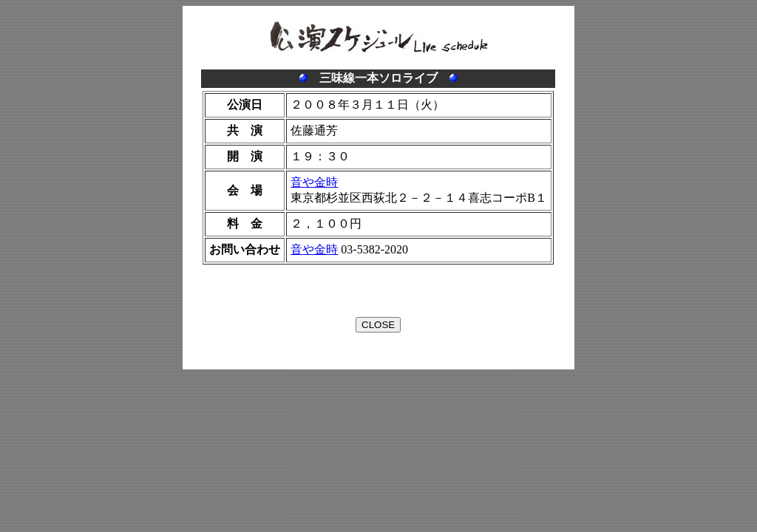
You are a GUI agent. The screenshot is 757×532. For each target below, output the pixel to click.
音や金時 (314, 182)
